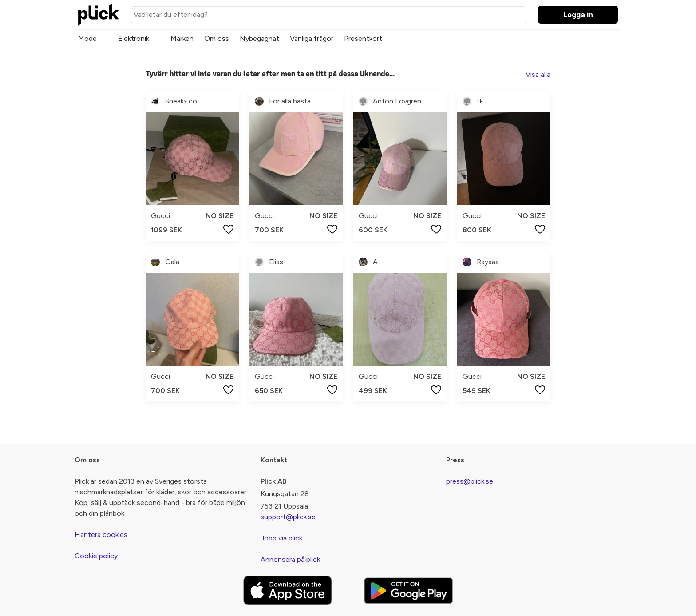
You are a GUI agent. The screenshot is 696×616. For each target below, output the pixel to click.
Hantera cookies (101, 535)
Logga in (578, 15)
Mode (87, 38)
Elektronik (134, 38)
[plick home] (99, 15)
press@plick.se (470, 481)
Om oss (217, 38)
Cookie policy (96, 556)
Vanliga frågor (312, 38)
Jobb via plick (281, 538)
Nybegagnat (259, 38)
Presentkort (363, 38)
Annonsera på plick (290, 559)
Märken (182, 38)
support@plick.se (288, 517)
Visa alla (538, 74)
